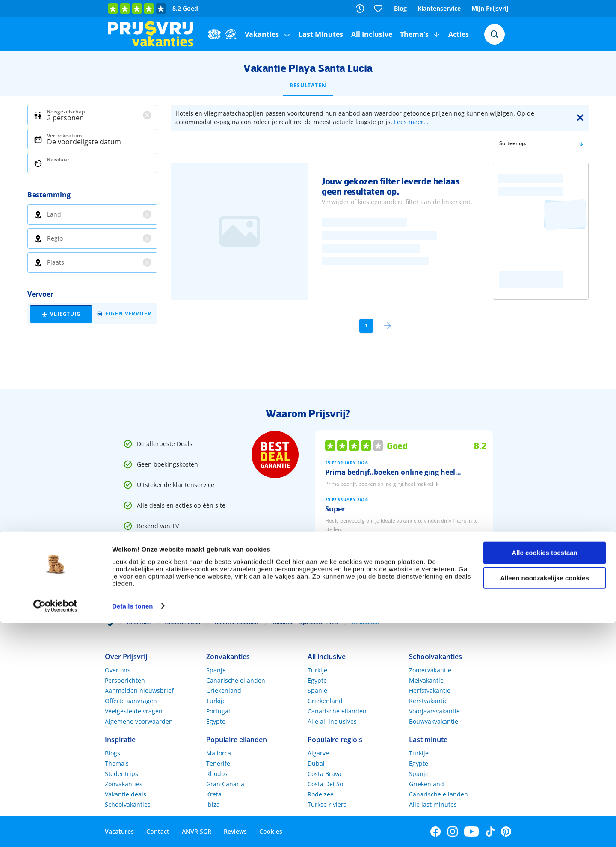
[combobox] (495, 34)
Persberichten (125, 680)
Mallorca (219, 753)
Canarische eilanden (236, 680)
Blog (400, 8)
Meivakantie (426, 680)
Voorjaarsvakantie (434, 711)
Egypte (216, 721)
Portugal (218, 711)
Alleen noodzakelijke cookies (545, 802)
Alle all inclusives (332, 721)
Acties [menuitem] (459, 34)
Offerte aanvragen (131, 701)
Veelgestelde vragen (134, 711)
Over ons (118, 670)
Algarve (318, 753)
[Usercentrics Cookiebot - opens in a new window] (55, 830)
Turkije (216, 701)
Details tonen (132, 830)
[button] (287, 34)
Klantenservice (439, 8)
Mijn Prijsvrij (490, 8)
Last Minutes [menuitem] (321, 34)
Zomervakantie (430, 670)
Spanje (216, 670)
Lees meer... (411, 122)
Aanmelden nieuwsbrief (139, 691)
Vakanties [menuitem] (262, 34)
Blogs (113, 753)
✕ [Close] (580, 118)
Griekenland (224, 691)
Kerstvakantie (428, 701)
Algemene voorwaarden (139, 721)
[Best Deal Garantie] (275, 455)
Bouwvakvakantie (434, 721)
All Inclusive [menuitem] (372, 34)
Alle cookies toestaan (544, 777)
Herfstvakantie (430, 691)
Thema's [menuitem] (414, 34)
